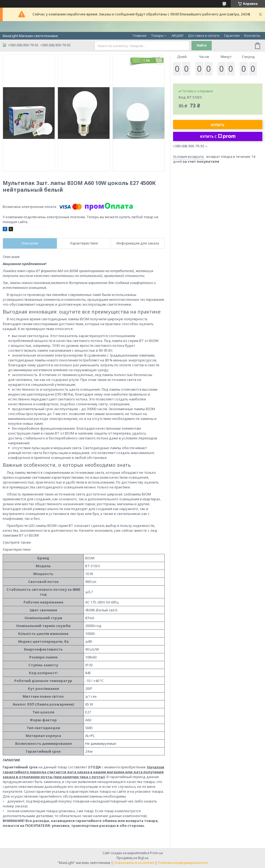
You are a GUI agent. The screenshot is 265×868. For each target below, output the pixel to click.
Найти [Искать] (201, 45)
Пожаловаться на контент (134, 863)
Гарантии (232, 35)
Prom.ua (156, 853)
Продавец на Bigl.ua (132, 858)
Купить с (218, 136)
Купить (218, 125)
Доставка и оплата (204, 35)
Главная (140, 35)
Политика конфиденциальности (183, 863)
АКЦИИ (177, 35)
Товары (157, 35)
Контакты (252, 35)
